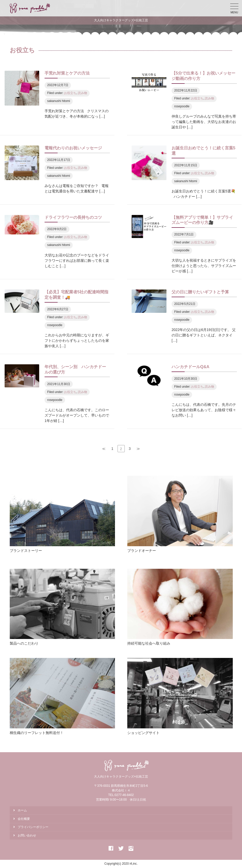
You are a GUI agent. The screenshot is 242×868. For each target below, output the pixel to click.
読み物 (82, 93)
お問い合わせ (27, 835)
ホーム (22, 810)
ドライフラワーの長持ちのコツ (73, 217)
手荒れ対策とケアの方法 (67, 73)
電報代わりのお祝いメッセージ (73, 148)
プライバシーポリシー (33, 827)
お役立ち (70, 93)
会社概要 (24, 819)
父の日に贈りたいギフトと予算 (200, 292)
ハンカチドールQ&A (191, 367)
